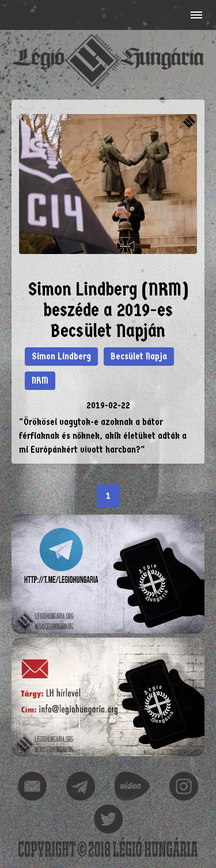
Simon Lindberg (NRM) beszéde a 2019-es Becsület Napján (108, 310)
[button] (195, 15)
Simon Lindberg (61, 356)
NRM (40, 380)
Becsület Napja (139, 356)
